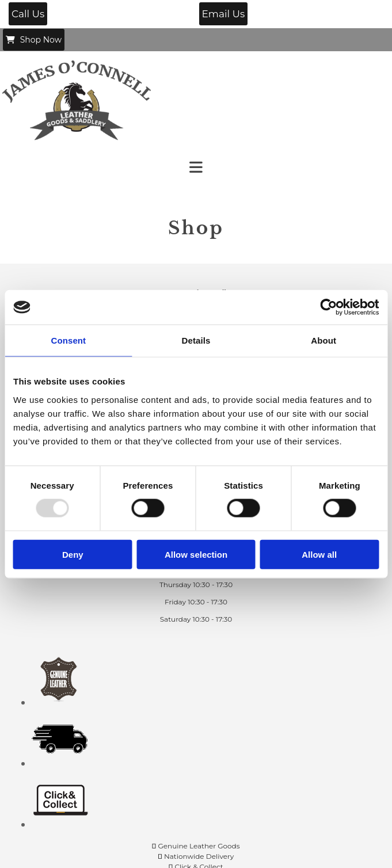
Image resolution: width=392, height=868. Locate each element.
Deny (73, 554)
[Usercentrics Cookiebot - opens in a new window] (328, 307)
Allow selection (196, 554)
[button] (28, 14)
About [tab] (324, 340)
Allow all (319, 554)
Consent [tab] (68, 340)
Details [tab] (196, 340)
